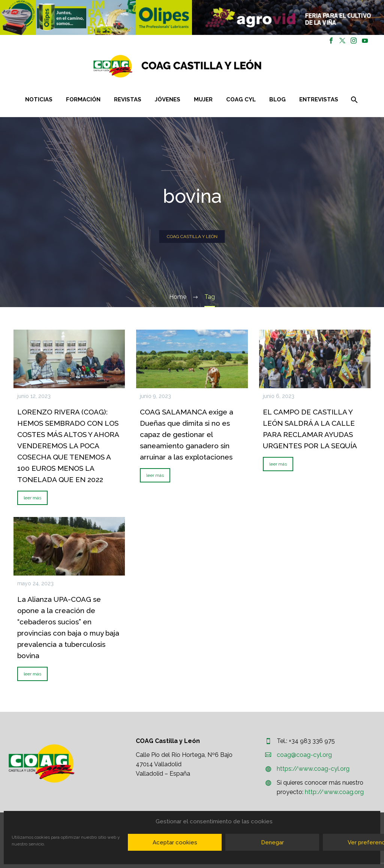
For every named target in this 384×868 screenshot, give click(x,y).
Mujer (203, 99)
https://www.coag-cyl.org (313, 769)
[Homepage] (222, 66)
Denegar (272, 842)
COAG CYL (241, 99)
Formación (83, 99)
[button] (96, 17)
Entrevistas (319, 99)
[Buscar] (353, 100)
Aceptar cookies (175, 842)
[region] (96, 17)
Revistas (128, 99)
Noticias (39, 99)
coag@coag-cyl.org (304, 755)
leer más (32, 498)
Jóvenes (168, 99)
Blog (277, 99)
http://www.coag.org (334, 792)
